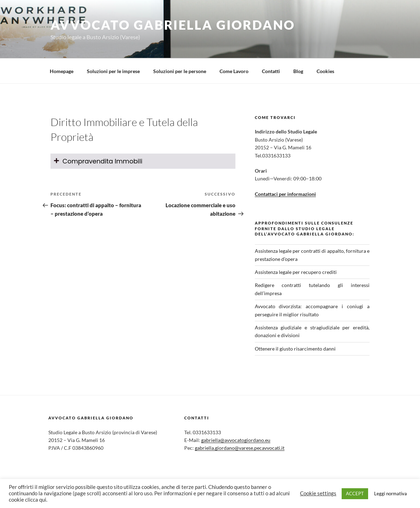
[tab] (143, 161)
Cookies (325, 71)
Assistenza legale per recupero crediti (296, 272)
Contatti (271, 71)
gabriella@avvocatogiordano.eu (236, 440)
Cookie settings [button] (318, 493)
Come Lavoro (234, 71)
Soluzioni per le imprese (113, 71)
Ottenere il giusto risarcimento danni (295, 349)
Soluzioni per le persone (180, 71)
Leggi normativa (391, 494)
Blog (298, 71)
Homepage (62, 71)
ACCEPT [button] (355, 494)
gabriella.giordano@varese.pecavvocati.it (240, 448)
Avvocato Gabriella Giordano (173, 25)
